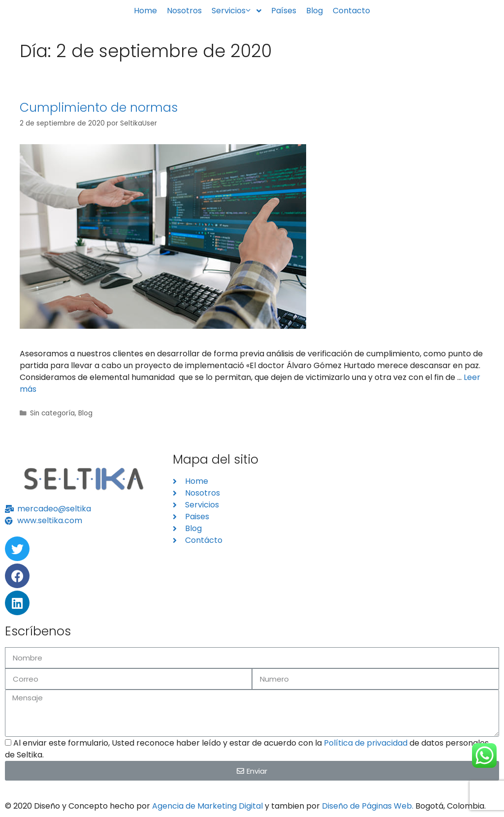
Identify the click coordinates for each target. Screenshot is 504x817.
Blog (85, 413)
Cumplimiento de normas (99, 108)
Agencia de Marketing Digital (207, 806)
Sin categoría (52, 413)
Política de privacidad (366, 743)
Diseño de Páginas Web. (368, 806)
